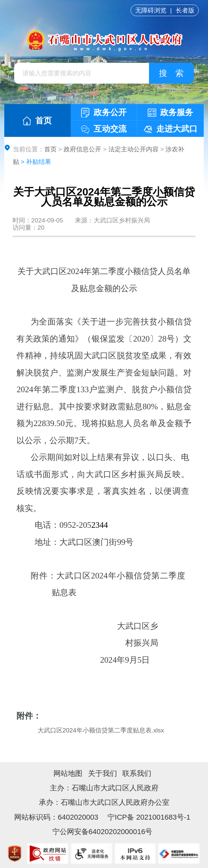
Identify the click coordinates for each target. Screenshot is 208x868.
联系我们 (137, 773)
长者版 (185, 10)
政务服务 (170, 112)
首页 (37, 121)
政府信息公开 (82, 149)
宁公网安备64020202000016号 (103, 832)
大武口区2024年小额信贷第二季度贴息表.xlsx (101, 730)
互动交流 (104, 129)
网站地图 (68, 773)
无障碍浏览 (151, 10)
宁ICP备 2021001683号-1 (148, 817)
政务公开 (104, 113)
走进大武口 (171, 129)
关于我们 (103, 773)
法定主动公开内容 (134, 149)
